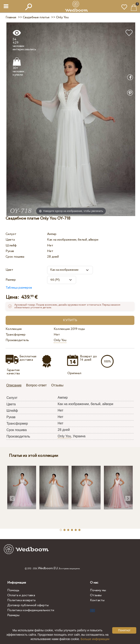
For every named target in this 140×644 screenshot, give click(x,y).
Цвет (9, 270)
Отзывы (96, 595)
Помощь (13, 590)
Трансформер (16, 335)
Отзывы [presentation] (57, 385)
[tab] (15, 386)
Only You (60, 340)
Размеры (13, 615)
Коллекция (14, 329)
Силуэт (11, 234)
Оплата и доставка (21, 595)
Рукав (10, 251)
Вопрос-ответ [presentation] (36, 385)
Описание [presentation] (14, 385)
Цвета (10, 240)
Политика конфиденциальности (31, 610)
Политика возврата (21, 600)
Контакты (97, 600)
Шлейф (11, 245)
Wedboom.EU (48, 568)
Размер (11, 280)
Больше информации (95, 639)
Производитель (17, 340)
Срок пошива (15, 257)
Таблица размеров (19, 288)
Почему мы (98, 590)
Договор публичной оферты (28, 605)
